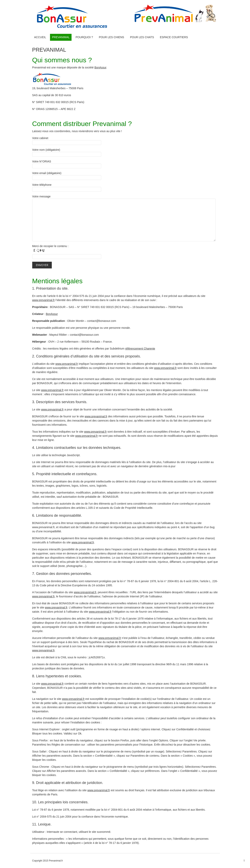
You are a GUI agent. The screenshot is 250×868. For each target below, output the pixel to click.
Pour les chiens (111, 37)
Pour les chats (142, 37)
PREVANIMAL (61, 37)
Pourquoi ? (84, 37)
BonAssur (100, 67)
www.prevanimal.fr (43, 300)
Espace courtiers (174, 37)
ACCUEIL (40, 37)
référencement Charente (140, 349)
